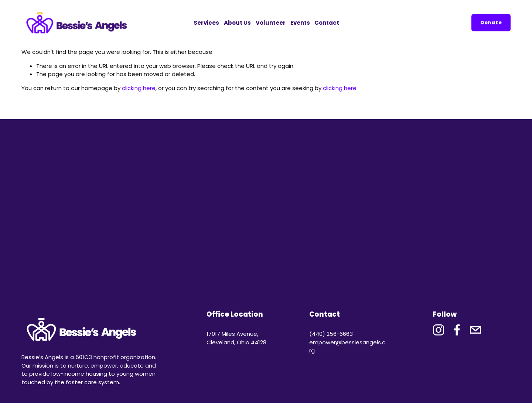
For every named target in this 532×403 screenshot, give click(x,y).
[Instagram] (439, 330)
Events (300, 23)
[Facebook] (457, 330)
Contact (327, 23)
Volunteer (271, 23)
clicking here (139, 88)
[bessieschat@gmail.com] (475, 330)
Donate (491, 23)
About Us (237, 23)
